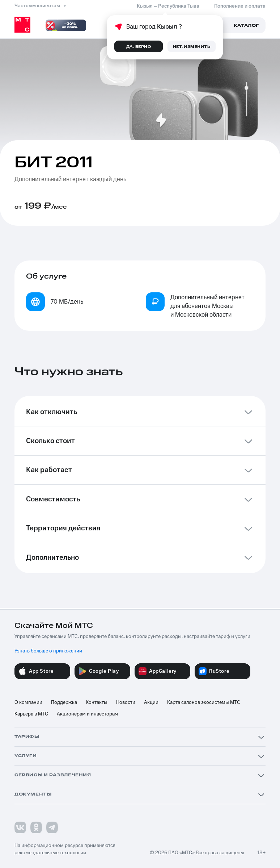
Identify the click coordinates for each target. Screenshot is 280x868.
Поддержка (64, 702)
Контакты (97, 702)
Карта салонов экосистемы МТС (204, 702)
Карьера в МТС (31, 714)
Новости (126, 702)
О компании (28, 702)
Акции (151, 702)
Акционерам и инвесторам (88, 714)
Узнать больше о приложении (48, 651)
